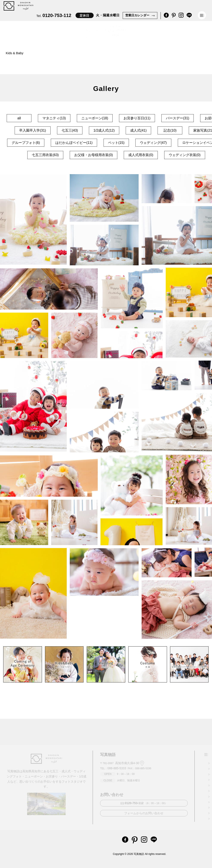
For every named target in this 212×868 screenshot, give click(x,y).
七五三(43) (70, 130)
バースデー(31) (178, 118)
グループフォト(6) (26, 143)
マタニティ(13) (54, 118)
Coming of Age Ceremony (53, 53)
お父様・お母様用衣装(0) (94, 155)
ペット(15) (116, 143)
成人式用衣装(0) (141, 155)
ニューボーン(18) (95, 118)
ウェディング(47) (153, 143)
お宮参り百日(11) (137, 118)
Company (133, 58)
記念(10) (170, 130)
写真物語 (139, 854)
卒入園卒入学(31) (32, 130)
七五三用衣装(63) (45, 155)
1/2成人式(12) (104, 130)
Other (87, 54)
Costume (108, 56)
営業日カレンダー (137, 15)
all (19, 118)
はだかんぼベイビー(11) (74, 143)
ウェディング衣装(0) (185, 155)
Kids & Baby (15, 53)
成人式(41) (138, 130)
